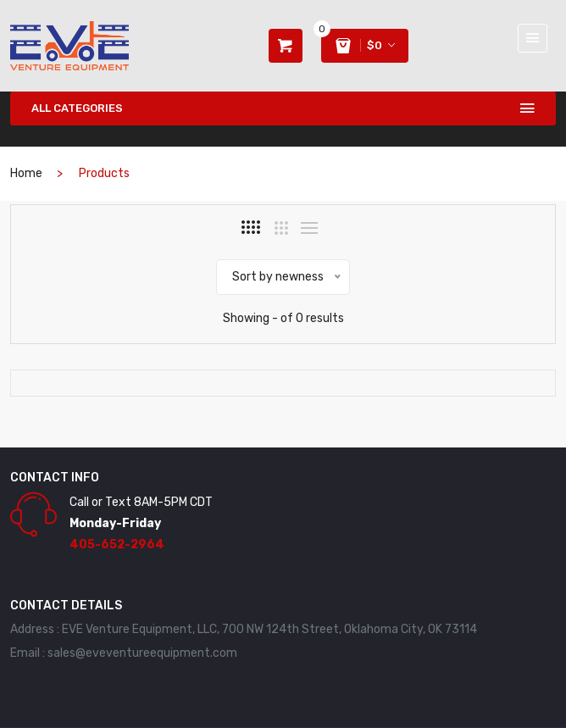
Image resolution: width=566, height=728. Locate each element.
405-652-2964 (117, 545)
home (26, 173)
